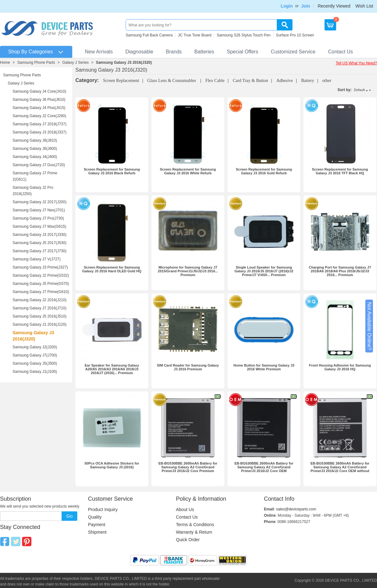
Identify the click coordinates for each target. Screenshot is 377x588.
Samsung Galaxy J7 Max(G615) (39, 226)
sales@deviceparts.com (296, 509)
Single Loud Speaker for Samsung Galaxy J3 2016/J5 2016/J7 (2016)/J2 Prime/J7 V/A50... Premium (264, 271)
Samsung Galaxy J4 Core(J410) (39, 91)
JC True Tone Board (195, 35)
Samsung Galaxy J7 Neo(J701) (39, 210)
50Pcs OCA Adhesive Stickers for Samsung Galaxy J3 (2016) (112, 465)
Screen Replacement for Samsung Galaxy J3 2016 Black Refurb (112, 171)
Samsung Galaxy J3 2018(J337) (39, 132)
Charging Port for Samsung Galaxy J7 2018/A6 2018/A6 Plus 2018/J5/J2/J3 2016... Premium (340, 271)
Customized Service (293, 52)
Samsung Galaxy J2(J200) (35, 347)
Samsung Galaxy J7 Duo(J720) (39, 165)
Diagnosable (139, 52)
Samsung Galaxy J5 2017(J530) (39, 243)
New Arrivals (99, 52)
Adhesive (284, 81)
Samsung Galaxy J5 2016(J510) (39, 316)
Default (359, 90)
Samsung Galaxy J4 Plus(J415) (39, 108)
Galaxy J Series (75, 63)
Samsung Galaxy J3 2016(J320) (124, 63)
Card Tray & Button (250, 81)
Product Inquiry (103, 509)
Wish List (364, 6)
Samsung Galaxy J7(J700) (35, 355)
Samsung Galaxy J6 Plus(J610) (39, 100)
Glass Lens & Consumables (172, 81)
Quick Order (188, 540)
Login (287, 6)
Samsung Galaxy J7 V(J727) (37, 259)
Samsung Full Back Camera (149, 35)
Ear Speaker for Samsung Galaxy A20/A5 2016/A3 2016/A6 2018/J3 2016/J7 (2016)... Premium (112, 369)
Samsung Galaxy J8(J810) (35, 140)
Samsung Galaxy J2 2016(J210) (39, 300)
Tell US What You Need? (356, 63)
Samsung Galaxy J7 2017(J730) (39, 251)
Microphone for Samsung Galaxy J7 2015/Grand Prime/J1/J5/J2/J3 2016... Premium (188, 271)
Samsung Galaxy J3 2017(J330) (39, 235)
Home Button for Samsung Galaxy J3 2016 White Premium (264, 367)
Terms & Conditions (195, 525)
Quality (95, 517)
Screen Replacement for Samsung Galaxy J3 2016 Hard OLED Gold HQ (112, 269)
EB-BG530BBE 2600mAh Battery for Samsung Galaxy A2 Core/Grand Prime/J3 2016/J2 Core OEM (264, 467)
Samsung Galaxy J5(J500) (35, 363)
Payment (97, 525)
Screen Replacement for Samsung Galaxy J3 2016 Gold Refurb (264, 171)
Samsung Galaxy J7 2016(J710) (39, 308)
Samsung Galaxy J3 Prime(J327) (40, 267)
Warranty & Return (194, 532)
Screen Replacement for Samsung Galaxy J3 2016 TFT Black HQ (340, 171)
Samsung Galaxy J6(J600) (35, 149)
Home (5, 63)
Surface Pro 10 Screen (295, 35)
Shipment (97, 532)
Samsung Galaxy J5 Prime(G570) (41, 284)
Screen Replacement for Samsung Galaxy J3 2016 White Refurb (188, 171)
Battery (307, 81)
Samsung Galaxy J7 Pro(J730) (38, 218)
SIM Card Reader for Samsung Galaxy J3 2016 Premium (188, 367)
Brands (174, 52)
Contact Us (340, 52)
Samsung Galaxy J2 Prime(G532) (41, 275)
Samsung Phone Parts (36, 63)
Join (306, 6)
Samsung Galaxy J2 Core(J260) (39, 116)
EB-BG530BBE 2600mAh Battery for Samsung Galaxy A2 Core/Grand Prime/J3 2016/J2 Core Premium (188, 467)
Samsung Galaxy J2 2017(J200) (39, 202)
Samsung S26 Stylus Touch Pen (244, 35)
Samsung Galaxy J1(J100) (35, 372)
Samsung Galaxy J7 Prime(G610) (41, 292)
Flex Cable (215, 81)
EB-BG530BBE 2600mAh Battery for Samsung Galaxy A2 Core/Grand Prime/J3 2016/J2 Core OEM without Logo (340, 469)
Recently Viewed (334, 6)
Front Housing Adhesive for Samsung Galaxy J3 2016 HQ (340, 367)
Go (69, 516)
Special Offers (243, 52)
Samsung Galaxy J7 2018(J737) (39, 124)
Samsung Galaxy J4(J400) (35, 157)
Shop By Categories (30, 52)
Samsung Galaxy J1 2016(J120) (39, 324)
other (327, 81)
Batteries (204, 52)
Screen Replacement (121, 81)
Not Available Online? (369, 326)
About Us (185, 509)
